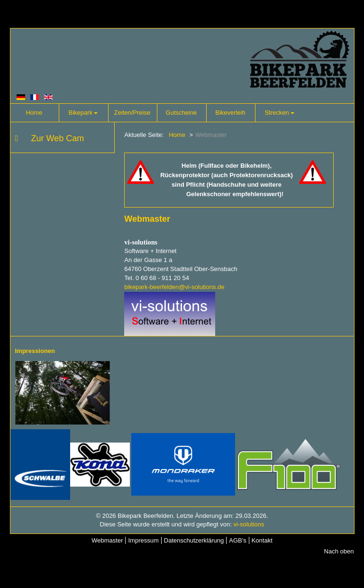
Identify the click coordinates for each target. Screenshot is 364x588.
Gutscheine (182, 113)
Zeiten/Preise (132, 113)
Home (34, 113)
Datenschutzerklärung (194, 540)
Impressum (143, 540)
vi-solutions (249, 524)
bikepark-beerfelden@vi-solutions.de (174, 287)
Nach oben (339, 551)
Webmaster (107, 540)
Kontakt (262, 540)
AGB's (237, 540)
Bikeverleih (230, 113)
